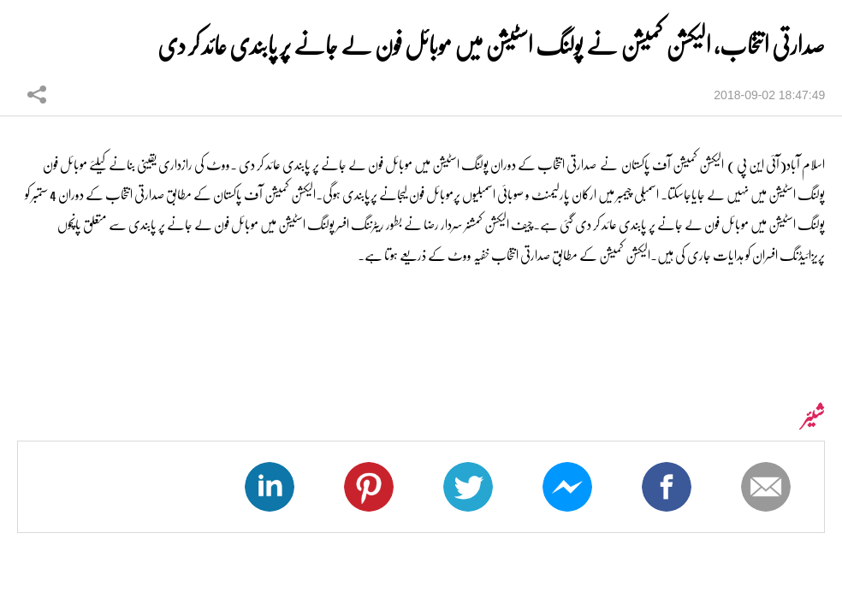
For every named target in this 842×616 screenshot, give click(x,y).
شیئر (37, 94)
